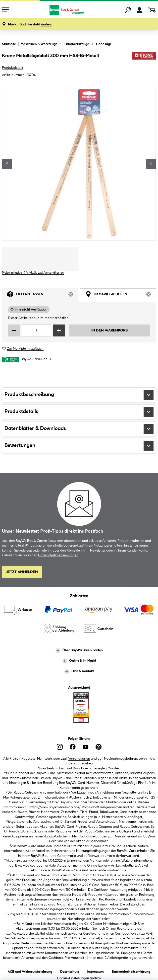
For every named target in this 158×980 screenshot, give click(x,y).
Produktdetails (13, 68)
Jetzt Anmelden (22, 572)
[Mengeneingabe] (36, 330)
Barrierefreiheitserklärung (131, 971)
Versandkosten (79, 759)
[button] (30, 25)
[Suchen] (128, 10)
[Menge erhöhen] (59, 330)
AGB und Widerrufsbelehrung (30, 971)
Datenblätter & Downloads (79, 429)
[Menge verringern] (14, 330)
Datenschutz (70, 971)
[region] (79, 164)
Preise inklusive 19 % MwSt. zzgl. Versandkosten (33, 273)
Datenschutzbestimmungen (58, 555)
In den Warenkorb (109, 330)
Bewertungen (79, 446)
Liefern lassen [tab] (43, 295)
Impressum (95, 971)
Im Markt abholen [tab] (121, 295)
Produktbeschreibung (79, 395)
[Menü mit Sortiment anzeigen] (5, 10)
